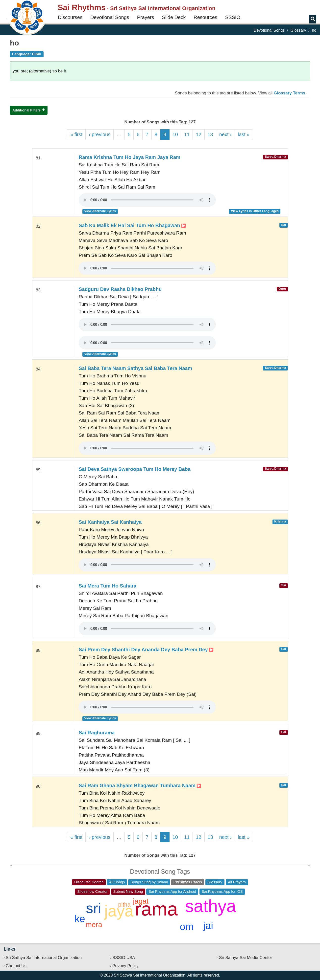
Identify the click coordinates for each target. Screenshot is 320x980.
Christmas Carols (188, 882)
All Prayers (237, 882)
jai (208, 926)
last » (244, 134)
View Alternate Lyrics (100, 211)
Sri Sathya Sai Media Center (246, 958)
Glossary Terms (289, 93)
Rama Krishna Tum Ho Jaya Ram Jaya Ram (130, 157)
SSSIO (233, 17)
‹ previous (99, 134)
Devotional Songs (110, 17)
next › (225, 134)
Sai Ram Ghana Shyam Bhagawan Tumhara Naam (140, 785)
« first (76, 134)
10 (175, 134)
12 (198, 134)
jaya (119, 911)
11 (187, 134)
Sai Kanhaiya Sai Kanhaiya (110, 522)
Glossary (298, 30)
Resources (205, 17)
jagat (141, 901)
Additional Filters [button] (26, 110)
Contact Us (16, 966)
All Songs (117, 882)
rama (156, 909)
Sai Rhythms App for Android (172, 891)
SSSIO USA (124, 958)
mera (94, 925)
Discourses (70, 17)
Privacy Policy (125, 966)
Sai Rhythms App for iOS (222, 891)
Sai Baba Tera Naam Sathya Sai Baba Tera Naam (135, 368)
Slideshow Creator (92, 891)
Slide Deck (174, 17)
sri (93, 908)
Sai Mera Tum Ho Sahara (108, 586)
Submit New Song (128, 891)
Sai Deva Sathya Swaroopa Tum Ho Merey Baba (135, 469)
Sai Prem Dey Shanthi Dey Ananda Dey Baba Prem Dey (146, 650)
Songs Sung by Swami (149, 882)
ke (80, 919)
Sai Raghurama (97, 733)
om (187, 927)
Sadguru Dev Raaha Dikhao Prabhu (120, 289)
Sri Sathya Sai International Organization (44, 958)
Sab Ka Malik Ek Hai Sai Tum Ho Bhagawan (132, 225)
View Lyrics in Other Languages (255, 211)
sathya (211, 906)
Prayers (146, 17)
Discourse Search (89, 882)
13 (210, 134)
